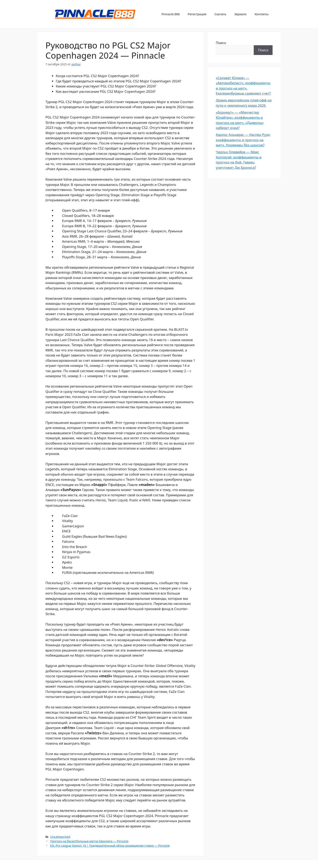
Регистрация (197, 14)
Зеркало (240, 14)
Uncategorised (60, 837)
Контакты (262, 14)
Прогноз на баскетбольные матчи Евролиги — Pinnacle (89, 841)
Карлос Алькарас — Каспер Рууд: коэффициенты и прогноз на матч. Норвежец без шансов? (243, 140)
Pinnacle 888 (170, 14)
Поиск (221, 43)
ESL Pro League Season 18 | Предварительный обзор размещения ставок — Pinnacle (110, 846)
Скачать (220, 14)
